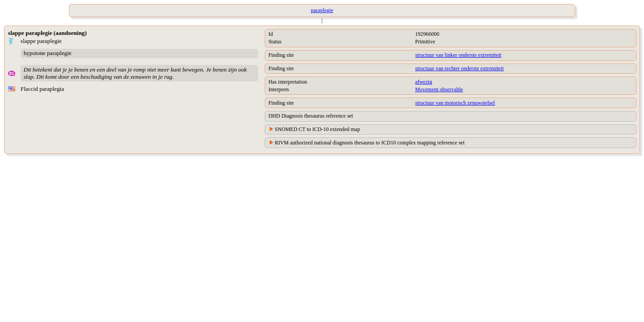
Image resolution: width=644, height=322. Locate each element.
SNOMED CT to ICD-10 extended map (317, 129)
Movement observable (439, 89)
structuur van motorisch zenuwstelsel (455, 103)
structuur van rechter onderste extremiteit (459, 68)
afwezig (424, 82)
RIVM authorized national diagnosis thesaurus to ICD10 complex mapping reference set (370, 143)
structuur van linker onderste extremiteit (458, 55)
